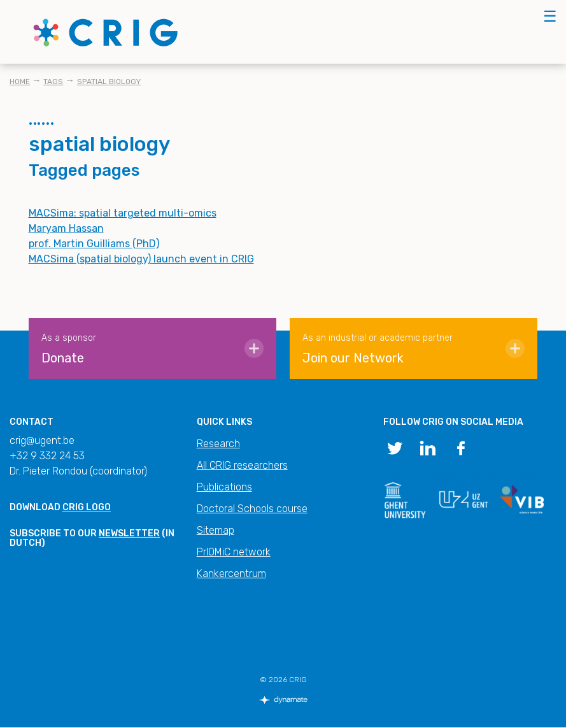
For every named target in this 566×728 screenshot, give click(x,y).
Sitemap (216, 530)
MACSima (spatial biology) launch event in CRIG (141, 259)
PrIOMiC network (234, 552)
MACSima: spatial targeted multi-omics (123, 213)
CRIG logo (87, 507)
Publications (224, 487)
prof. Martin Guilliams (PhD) (94, 244)
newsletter (129, 533)
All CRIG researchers (242, 465)
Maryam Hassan (66, 228)
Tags (53, 82)
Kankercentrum (231, 574)
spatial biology (109, 82)
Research (218, 444)
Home (20, 82)
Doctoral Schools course (252, 509)
